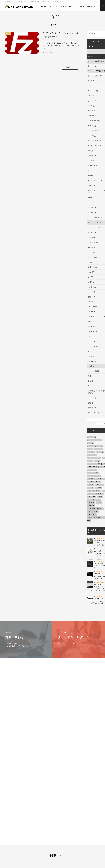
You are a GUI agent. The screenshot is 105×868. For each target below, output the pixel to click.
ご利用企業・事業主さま (46, 843)
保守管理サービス (62, 848)
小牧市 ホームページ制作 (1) (95, 464)
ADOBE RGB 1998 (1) (94, 467)
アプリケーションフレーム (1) (96, 446)
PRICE (59, 845)
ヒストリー (60, 839)
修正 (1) (90, 449)
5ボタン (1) (100, 452)
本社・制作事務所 (44, 855)
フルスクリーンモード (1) (94, 491)
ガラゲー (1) (91, 503)
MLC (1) (90, 461)
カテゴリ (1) (100, 494)
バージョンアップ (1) (93, 512)
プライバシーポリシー (9, 838)
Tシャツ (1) (91, 494)
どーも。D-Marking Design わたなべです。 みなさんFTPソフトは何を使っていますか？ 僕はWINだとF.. (60, 46)
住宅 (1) (101, 497)
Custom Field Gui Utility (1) (95, 440)
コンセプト (78, 836)
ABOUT (72, 6)
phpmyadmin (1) (92, 470)
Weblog (94, 836)
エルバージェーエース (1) (94, 476)
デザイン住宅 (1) (92, 455)
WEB (82, 6)
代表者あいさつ (44, 839)
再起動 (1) (99, 488)
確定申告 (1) (91, 506)
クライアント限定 (98, 839)
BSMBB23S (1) (92, 497)
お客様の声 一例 (44, 849)
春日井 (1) (91, 485)
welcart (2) (91, 488)
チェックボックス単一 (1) (94, 458)
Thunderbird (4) (92, 437)
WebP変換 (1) (92, 479)
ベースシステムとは (63, 836)
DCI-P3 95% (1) (92, 515)
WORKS (59, 842)
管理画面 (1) (91, 452)
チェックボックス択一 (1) (94, 500)
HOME (62, 6)
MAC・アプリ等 (97, 846)
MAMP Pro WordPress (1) (94, 482)
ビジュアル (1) (99, 449)
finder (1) (91, 443)
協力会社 (42, 846)
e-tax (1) (98, 461)
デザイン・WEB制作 (98, 843)
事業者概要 (42, 852)
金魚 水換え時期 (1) (93, 473)
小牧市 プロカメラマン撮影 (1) (96, 509)
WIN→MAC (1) (100, 485)
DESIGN (92, 6)
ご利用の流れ (61, 852)
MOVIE (101, 6)
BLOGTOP (69, 67)
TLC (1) (99, 503)
